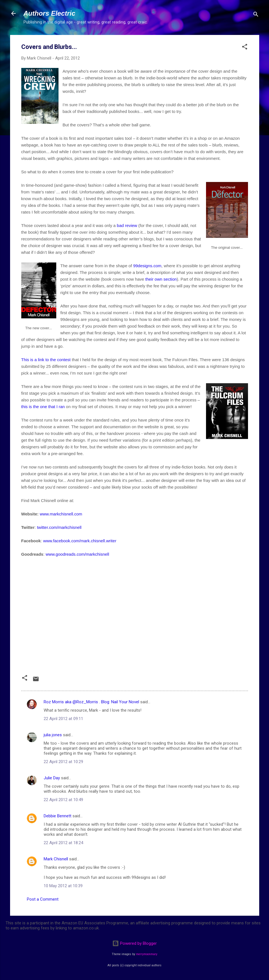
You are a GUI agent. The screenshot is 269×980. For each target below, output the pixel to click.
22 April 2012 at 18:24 (63, 843)
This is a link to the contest (46, 360)
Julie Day (52, 778)
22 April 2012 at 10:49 (63, 800)
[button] (245, 48)
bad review (127, 225)
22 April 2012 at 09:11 (63, 719)
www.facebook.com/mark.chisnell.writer (80, 541)
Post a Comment (43, 899)
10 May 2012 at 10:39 (63, 886)
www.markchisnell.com (61, 514)
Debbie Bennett (58, 816)
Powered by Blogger (134, 943)
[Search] (256, 15)
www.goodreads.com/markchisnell (77, 554)
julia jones (53, 735)
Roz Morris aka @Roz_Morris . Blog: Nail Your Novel (91, 702)
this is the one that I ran (43, 407)
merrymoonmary (147, 954)
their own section (161, 279)
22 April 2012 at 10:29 (63, 762)
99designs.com (147, 266)
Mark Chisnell (56, 859)
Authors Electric (49, 13)
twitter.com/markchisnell (59, 527)
